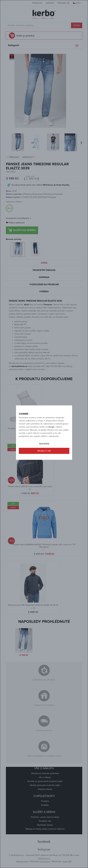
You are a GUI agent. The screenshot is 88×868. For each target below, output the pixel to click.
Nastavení (44, 444)
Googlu (51, 427)
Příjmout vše (44, 451)
